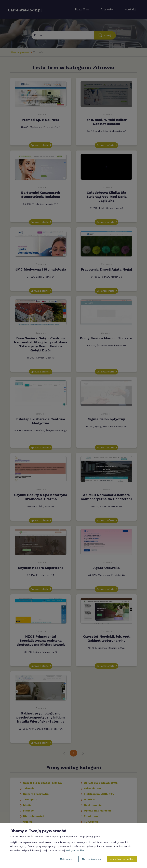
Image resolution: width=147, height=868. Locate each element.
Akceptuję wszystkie (122, 859)
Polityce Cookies (75, 850)
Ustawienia (66, 859)
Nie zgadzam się (91, 859)
